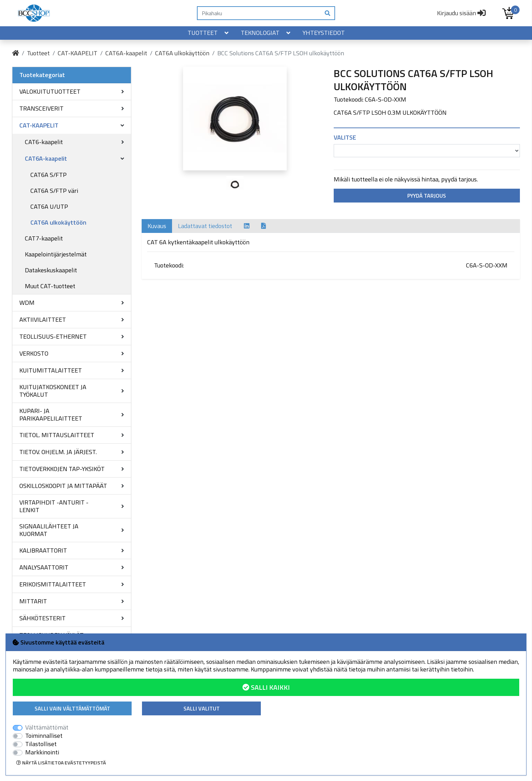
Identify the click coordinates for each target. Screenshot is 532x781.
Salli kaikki (266, 687)
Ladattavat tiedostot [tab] (205, 226)
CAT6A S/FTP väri (54, 191)
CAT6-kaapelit (44, 142)
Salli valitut (202, 708)
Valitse (345, 138)
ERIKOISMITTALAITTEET (53, 584)
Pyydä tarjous (427, 196)
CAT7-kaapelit (44, 238)
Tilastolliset (41, 744)
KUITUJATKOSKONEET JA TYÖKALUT (53, 391)
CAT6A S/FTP (49, 175)
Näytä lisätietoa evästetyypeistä (61, 763)
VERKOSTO (34, 353)
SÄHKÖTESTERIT (42, 618)
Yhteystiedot (324, 33)
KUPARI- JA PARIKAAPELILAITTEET (51, 415)
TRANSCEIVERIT (41, 108)
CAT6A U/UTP (49, 206)
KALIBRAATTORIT (43, 550)
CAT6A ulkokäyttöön (182, 53)
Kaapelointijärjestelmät (56, 254)
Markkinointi (42, 752)
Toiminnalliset (44, 736)
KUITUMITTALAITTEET (51, 370)
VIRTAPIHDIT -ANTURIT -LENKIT (54, 506)
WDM (27, 303)
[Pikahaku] (259, 13)
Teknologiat (266, 33)
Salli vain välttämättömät (72, 708)
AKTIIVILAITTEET (43, 319)
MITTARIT (33, 601)
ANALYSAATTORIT (44, 567)
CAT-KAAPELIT (78, 53)
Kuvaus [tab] (157, 226)
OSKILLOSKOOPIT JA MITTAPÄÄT (63, 486)
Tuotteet (209, 33)
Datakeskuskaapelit (51, 270)
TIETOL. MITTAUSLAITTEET (57, 435)
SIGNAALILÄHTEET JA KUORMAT (49, 530)
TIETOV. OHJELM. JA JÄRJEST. (58, 452)
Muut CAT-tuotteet (50, 286)
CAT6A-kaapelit (126, 53)
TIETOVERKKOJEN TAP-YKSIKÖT (62, 469)
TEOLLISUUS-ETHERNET (53, 336)
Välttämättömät (47, 727)
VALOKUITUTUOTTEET (50, 91)
